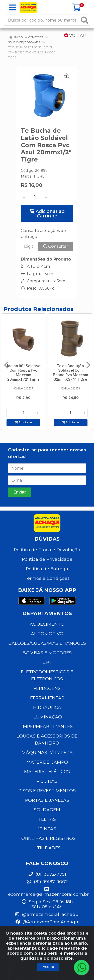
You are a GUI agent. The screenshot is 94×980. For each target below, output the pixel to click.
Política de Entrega (47, 569)
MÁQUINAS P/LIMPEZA (47, 752)
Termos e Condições (47, 578)
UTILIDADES (47, 848)
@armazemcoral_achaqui (47, 914)
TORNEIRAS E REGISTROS (47, 838)
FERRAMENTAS (47, 698)
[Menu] (13, 8)
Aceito (48, 967)
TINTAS (47, 829)
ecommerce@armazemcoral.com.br (48, 892)
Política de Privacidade (47, 559)
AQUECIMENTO (47, 624)
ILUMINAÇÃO (47, 717)
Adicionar (23, 422)
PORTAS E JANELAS (47, 800)
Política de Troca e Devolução (47, 550)
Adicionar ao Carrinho (47, 214)
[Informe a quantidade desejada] (35, 198)
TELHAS (47, 819)
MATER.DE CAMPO (47, 762)
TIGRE (39, 176)
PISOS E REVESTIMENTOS (47, 791)
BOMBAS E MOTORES (47, 653)
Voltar (75, 35)
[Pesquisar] (84, 20)
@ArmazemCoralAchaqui (47, 922)
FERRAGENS (47, 688)
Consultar (56, 246)
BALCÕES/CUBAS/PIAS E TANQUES (47, 643)
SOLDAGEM (47, 810)
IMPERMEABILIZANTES (47, 726)
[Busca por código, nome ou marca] (42, 20)
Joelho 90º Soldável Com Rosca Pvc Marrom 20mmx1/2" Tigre (24, 373)
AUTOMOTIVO (47, 634)
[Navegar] (6, 365)
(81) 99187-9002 (47, 882)
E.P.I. (47, 662)
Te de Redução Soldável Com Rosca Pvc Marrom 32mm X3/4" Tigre (71, 373)
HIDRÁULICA (47, 707)
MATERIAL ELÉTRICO (47, 771)
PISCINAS (47, 781)
